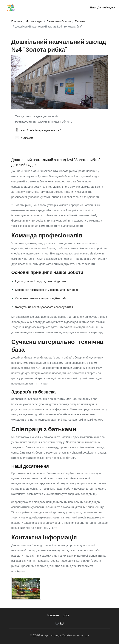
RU (62, 624)
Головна (53, 615)
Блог (94, 7)
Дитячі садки (106, 7)
